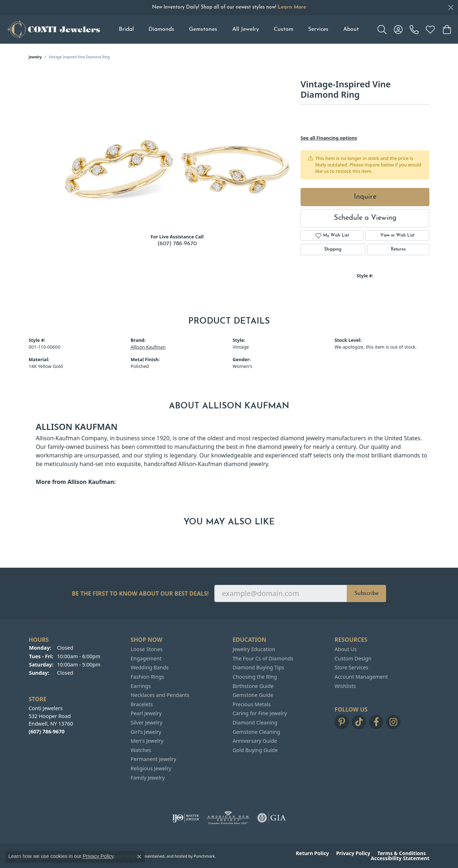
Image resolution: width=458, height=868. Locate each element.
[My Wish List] (430, 29)
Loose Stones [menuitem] (147, 649)
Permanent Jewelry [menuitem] (153, 759)
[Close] (451, 8)
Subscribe (366, 593)
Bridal (126, 29)
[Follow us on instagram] (393, 722)
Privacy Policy (353, 853)
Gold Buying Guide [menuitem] (255, 750)
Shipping (333, 249)
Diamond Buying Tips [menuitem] (258, 668)
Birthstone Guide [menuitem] (253, 686)
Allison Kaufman (148, 347)
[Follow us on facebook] (376, 722)
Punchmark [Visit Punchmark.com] (204, 856)
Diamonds (161, 29)
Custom (284, 29)
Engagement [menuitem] (146, 659)
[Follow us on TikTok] (359, 722)
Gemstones (203, 29)
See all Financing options (329, 138)
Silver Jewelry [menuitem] (147, 723)
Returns (398, 249)
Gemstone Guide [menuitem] (253, 695)
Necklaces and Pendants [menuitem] (160, 695)
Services (318, 29)
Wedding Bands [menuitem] (150, 668)
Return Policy (313, 853)
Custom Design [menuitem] (353, 659)
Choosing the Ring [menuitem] (255, 677)
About (351, 29)
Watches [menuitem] (141, 750)
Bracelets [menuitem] (142, 704)
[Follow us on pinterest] (342, 722)
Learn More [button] (292, 7)
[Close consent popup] (139, 857)
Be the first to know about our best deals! (140, 594)
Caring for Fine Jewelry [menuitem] (260, 713)
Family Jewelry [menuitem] (148, 777)
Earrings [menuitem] (141, 686)
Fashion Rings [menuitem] (147, 677)
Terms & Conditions (402, 853)
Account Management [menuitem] (361, 677)
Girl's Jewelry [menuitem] (146, 732)
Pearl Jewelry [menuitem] (146, 713)
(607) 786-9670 (177, 244)
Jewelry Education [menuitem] (254, 649)
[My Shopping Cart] (446, 29)
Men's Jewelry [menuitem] (147, 741)
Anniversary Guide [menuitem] (255, 741)
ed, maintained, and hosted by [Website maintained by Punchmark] (165, 856)
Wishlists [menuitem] (345, 686)
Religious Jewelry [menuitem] (151, 768)
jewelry (35, 57)
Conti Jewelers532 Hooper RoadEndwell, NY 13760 (51, 720)
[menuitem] (186, 818)
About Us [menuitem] (346, 649)
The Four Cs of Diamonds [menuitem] (263, 659)
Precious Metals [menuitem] (252, 704)
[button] (76, 640)
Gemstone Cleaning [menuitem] (256, 732)
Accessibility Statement (400, 858)
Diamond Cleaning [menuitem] (255, 723)
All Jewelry (246, 29)
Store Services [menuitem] (351, 668)
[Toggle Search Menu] (382, 29)
